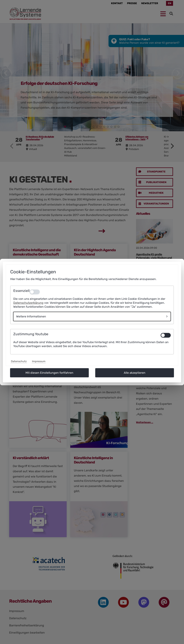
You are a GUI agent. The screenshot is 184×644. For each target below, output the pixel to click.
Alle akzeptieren (135, 373)
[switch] (166, 335)
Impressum (39, 361)
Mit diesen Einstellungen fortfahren (49, 373)
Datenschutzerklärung (28, 303)
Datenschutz (19, 361)
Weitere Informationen (31, 316)
